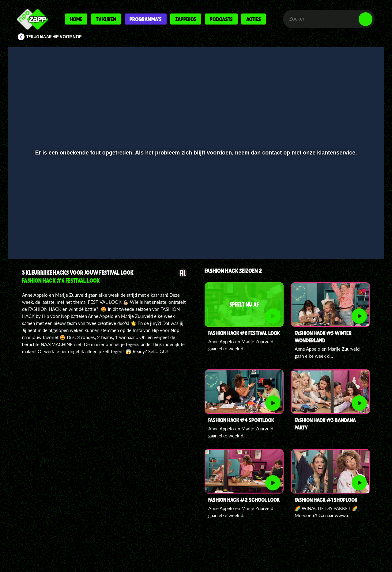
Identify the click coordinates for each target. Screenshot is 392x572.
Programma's (146, 19)
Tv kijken (106, 19)
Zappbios (186, 19)
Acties (254, 19)
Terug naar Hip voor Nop (54, 37)
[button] (33, 238)
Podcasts (221, 19)
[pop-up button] (347, 238)
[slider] (195, 225)
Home (76, 19)
